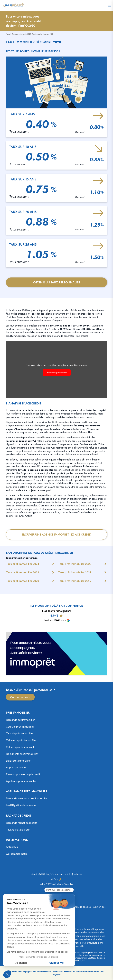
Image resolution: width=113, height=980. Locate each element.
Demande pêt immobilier (20, 720)
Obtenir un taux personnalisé (57, 282)
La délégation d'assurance (21, 805)
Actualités (12, 847)
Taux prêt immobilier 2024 (22, 564)
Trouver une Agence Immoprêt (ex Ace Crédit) (56, 534)
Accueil (8, 34)
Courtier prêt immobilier (20, 726)
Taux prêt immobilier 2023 (75, 564)
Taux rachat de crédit (18, 829)
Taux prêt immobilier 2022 (22, 572)
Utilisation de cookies (80, 907)
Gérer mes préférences (57, 372)
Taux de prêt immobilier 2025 (21, 34)
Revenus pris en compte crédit (23, 774)
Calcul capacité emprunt (20, 747)
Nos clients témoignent (56, 611)
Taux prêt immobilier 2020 (22, 581)
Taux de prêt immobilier (20, 733)
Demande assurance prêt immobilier (27, 798)
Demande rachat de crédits (22, 823)
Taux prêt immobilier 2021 (75, 572)
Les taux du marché (16, 326)
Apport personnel (16, 767)
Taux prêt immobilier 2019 (75, 581)
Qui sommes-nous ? (17, 854)
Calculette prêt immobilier (21, 740)
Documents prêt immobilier (22, 754)
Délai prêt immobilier (18, 760)
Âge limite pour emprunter (21, 781)
